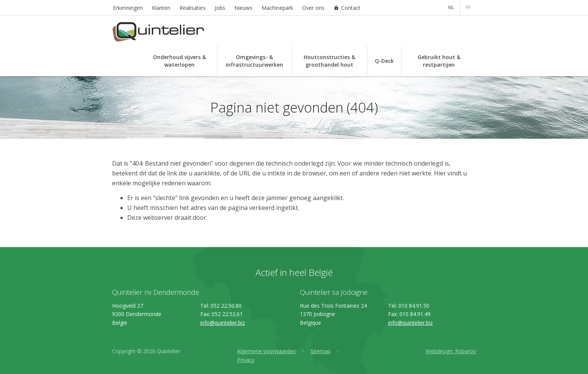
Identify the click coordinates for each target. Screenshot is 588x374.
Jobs (220, 8)
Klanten (161, 8)
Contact (351, 8)
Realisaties (193, 8)
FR (468, 7)
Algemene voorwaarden (266, 351)
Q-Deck (384, 61)
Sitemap (321, 351)
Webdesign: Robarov (451, 351)
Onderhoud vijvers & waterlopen (179, 61)
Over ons (313, 8)
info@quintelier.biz (223, 323)
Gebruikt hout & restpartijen (439, 61)
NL (451, 7)
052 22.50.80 (226, 306)
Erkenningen (128, 8)
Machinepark (277, 8)
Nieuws (243, 8)
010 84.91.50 (414, 306)
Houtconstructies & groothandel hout (329, 61)
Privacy (246, 360)
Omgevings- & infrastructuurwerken (254, 61)
